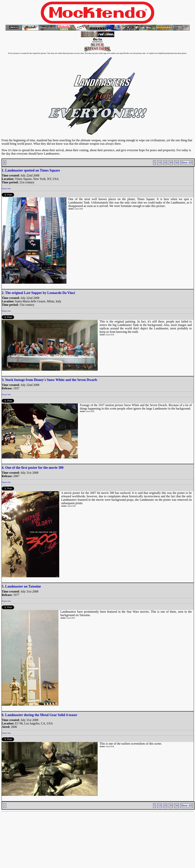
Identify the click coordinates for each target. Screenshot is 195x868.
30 (171, 163)
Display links (6, 188)
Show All (186, 163)
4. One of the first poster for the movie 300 (33, 468)
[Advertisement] (97, 840)
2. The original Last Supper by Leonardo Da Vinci (38, 293)
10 (159, 163)
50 (177, 163)
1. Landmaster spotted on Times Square (31, 170)
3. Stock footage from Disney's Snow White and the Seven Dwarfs (50, 380)
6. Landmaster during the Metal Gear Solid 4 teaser (40, 715)
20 (165, 163)
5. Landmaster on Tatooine (21, 586)
